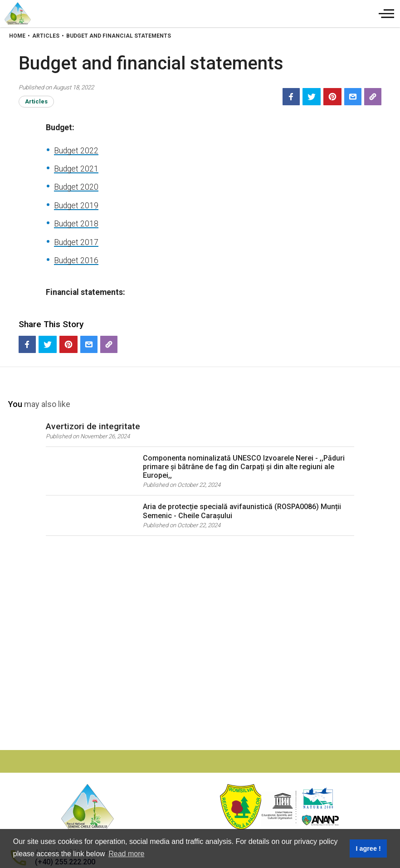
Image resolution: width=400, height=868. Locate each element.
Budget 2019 (76, 206)
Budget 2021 (76, 169)
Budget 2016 (76, 260)
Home (17, 36)
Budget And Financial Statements (119, 36)
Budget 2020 (76, 187)
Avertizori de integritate (93, 426)
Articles (46, 36)
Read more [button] (126, 854)
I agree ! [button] (368, 848)
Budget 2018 (76, 224)
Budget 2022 (76, 151)
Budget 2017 (76, 242)
